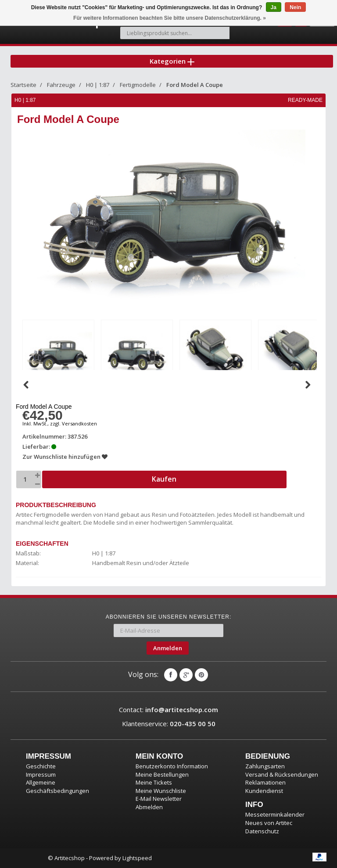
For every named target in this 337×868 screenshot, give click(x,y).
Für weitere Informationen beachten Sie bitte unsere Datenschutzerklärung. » (170, 18)
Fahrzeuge (61, 85)
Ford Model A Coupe (195, 85)
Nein (295, 7)
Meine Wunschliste (161, 791)
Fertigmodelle (138, 85)
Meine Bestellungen (162, 774)
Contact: (168, 710)
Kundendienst (264, 791)
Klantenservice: (169, 724)
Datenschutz (262, 831)
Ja (274, 7)
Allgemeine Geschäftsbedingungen (57, 787)
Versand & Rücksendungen (282, 774)
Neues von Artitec (269, 823)
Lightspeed (137, 858)
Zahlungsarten (265, 766)
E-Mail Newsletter (159, 799)
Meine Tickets (154, 782)
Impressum (41, 774)
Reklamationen (265, 782)
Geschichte (41, 766)
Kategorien (172, 61)
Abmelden (149, 807)
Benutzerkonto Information (172, 766)
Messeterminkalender (275, 814)
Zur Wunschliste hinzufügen (65, 457)
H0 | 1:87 (98, 85)
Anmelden (168, 648)
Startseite (23, 85)
